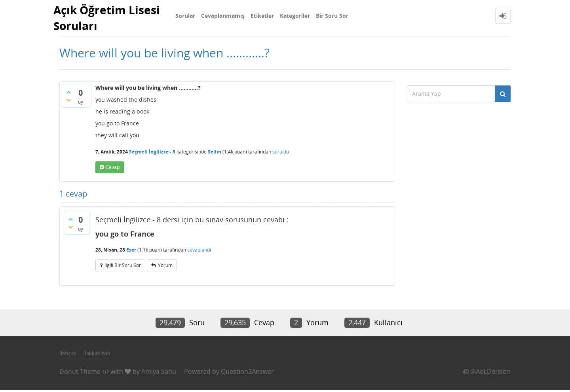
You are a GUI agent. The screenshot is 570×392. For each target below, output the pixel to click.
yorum (165, 267)
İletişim (68, 355)
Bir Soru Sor (332, 16)
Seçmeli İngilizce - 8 (152, 153)
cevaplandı (199, 252)
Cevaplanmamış (223, 16)
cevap (113, 169)
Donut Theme (80, 373)
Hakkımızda (96, 355)
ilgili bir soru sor (123, 267)
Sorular (185, 16)
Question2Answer (247, 373)
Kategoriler (295, 16)
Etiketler (262, 16)
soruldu (281, 153)
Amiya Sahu (159, 373)
